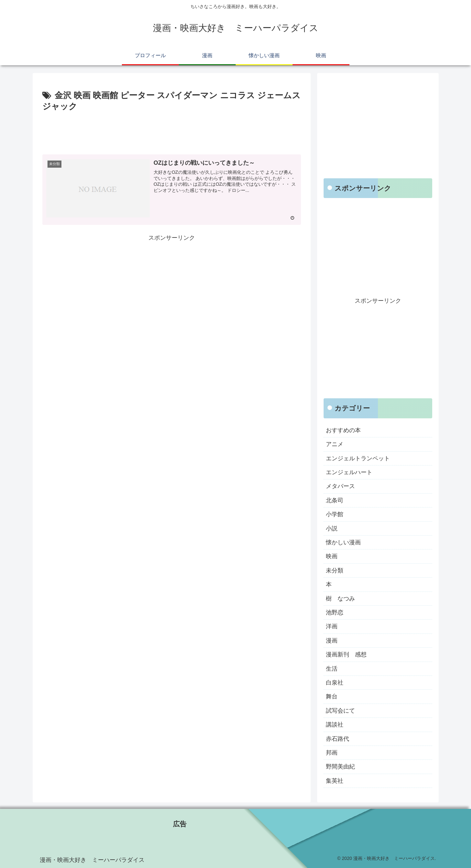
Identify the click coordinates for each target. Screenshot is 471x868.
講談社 (335, 725)
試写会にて (340, 711)
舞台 (332, 696)
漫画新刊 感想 (346, 654)
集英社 (335, 781)
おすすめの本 (343, 430)
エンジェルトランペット (358, 458)
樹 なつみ (340, 599)
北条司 (335, 500)
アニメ (335, 444)
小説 (332, 528)
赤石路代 (337, 739)
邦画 (332, 753)
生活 (332, 669)
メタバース (340, 486)
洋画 (332, 626)
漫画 (332, 641)
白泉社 (335, 683)
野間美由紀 (340, 767)
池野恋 (335, 612)
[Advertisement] (172, 132)
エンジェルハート (349, 472)
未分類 (335, 570)
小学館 (335, 514)
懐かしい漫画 (343, 542)
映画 (332, 556)
